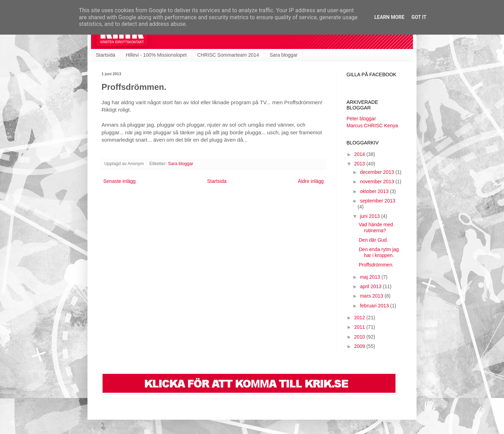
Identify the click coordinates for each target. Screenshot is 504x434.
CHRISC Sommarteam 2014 (228, 55)
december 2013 (377, 172)
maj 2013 (370, 277)
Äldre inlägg (311, 181)
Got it (419, 17)
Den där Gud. (373, 240)
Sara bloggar (283, 55)
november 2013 (377, 182)
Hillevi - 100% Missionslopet (156, 55)
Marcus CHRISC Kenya (372, 126)
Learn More (389, 17)
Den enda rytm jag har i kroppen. (379, 252)
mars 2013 (372, 296)
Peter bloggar (361, 119)
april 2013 (371, 286)
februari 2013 (375, 306)
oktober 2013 (375, 191)
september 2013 (377, 201)
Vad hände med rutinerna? (376, 227)
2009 (360, 346)
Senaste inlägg (120, 181)
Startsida (106, 55)
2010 (360, 337)
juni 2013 (370, 216)
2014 (360, 154)
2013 (360, 164)
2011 (360, 327)
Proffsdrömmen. (376, 265)
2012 (360, 318)
